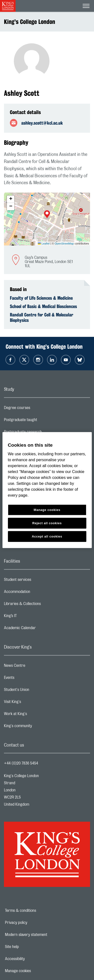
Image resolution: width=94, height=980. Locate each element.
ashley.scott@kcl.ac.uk (42, 123)
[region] (47, 490)
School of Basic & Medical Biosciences (43, 306)
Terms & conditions (38, 911)
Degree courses (37, 409)
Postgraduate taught (40, 421)
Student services (37, 581)
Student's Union (36, 691)
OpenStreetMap (64, 244)
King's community (38, 727)
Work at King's (35, 715)
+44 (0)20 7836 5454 (21, 763)
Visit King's (32, 703)
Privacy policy (33, 923)
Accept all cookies (47, 536)
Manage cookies (35, 971)
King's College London (30, 22)
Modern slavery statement (43, 935)
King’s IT (30, 617)
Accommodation (37, 593)
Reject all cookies (47, 523)
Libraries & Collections (42, 605)
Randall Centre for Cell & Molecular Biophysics (42, 317)
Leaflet (44, 244)
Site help (29, 947)
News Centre (34, 667)
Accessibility (32, 959)
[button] (47, 215)
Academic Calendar (40, 629)
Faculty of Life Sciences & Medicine (41, 298)
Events (29, 679)
